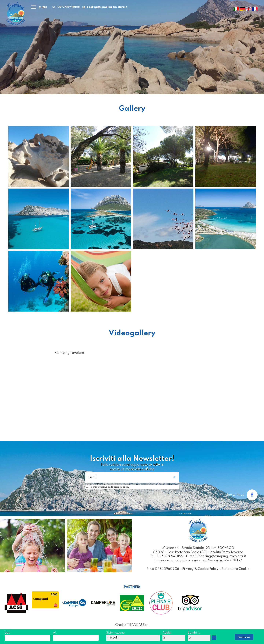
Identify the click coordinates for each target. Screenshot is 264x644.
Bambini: (194, 633)
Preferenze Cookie (235, 569)
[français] (255, 9)
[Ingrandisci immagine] (38, 156)
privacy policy (121, 487)
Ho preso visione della (109, 487)
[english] (249, 9)
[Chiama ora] (65, 7)
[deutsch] (242, 9)
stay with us (242, 495)
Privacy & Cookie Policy (200, 569)
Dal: (7, 633)
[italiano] (236, 9)
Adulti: (167, 633)
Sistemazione (115, 633)
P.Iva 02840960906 (163, 569)
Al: (55, 633)
